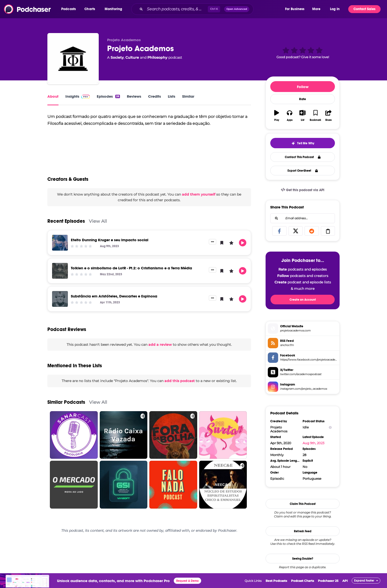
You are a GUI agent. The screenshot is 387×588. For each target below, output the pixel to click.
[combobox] (208, 9)
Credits (155, 96)
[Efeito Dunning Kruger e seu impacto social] (60, 243)
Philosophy (157, 57)
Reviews (134, 96)
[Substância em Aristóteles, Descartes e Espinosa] (60, 299)
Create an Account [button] (303, 300)
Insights (78, 96)
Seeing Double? (303, 559)
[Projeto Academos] (73, 59)
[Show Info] (330, 427)
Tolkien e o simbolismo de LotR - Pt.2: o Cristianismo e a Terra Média (131, 268)
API (345, 581)
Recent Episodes (66, 221)
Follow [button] (303, 87)
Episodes (108, 96)
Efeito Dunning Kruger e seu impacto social (110, 240)
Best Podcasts (276, 581)
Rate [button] (303, 99)
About (53, 96)
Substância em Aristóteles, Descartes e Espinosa (114, 296)
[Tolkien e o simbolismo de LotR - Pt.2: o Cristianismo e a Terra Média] (60, 271)
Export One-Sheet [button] (303, 171)
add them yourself (199, 194)
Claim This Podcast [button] (303, 504)
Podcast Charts (302, 581)
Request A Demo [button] (187, 581)
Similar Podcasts (66, 402)
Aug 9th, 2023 (313, 443)
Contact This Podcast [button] (303, 157)
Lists (172, 96)
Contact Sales (364, 9)
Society (117, 57)
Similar (188, 96)
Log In (335, 9)
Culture (132, 57)
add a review (160, 345)
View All (98, 221)
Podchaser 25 (328, 581)
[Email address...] (303, 218)
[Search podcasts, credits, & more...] (176, 9)
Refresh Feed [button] (303, 531)
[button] (70, 9)
